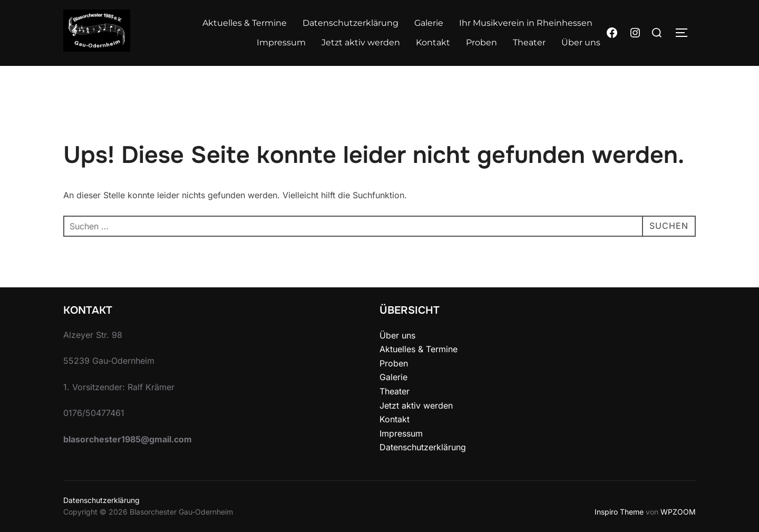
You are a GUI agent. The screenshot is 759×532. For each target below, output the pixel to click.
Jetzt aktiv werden (361, 42)
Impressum (281, 42)
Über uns (581, 42)
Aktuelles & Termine (245, 23)
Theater (529, 42)
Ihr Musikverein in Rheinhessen (526, 23)
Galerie (429, 23)
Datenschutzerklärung (351, 23)
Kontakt (433, 42)
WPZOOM (678, 512)
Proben (481, 42)
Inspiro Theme (619, 512)
